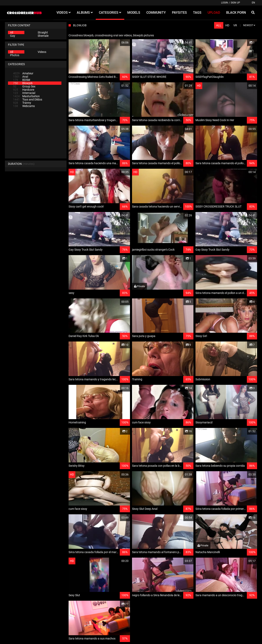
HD (227, 25)
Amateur (23, 73)
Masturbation (26, 96)
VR (235, 25)
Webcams (24, 106)
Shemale (43, 36)
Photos (15, 55)
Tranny (22, 103)
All (12, 32)
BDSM (22, 80)
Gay (13, 36)
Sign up (235, 3)
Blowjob (23, 83)
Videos (42, 52)
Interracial (24, 93)
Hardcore (24, 90)
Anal (21, 77)
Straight (43, 32)
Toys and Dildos (28, 99)
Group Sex (24, 86)
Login (225, 3)
